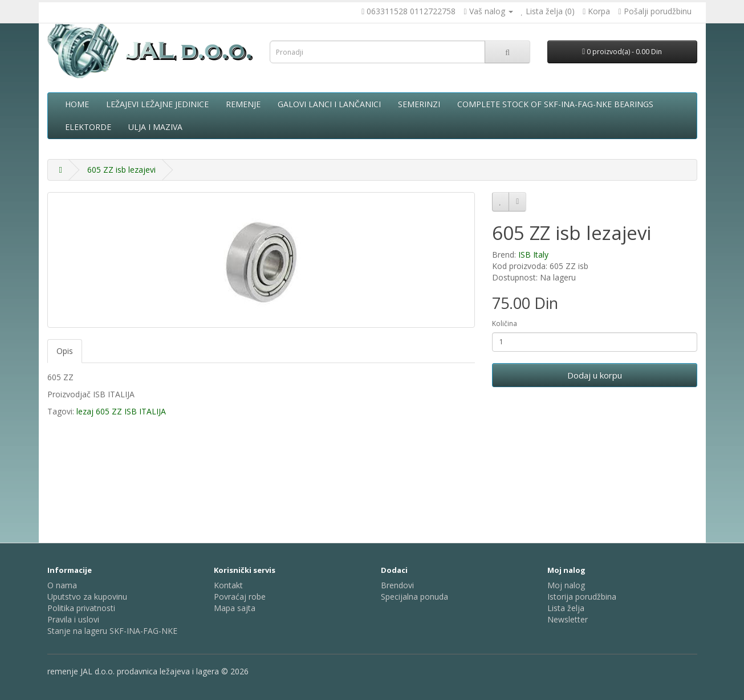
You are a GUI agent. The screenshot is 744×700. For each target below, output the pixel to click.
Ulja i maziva (155, 127)
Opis (65, 351)
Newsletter (568, 619)
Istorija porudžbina (582, 597)
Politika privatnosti (81, 608)
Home (77, 104)
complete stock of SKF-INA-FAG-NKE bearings (555, 104)
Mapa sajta (235, 608)
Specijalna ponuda (414, 597)
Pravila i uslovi (73, 619)
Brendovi (397, 585)
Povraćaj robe (240, 597)
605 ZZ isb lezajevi (121, 170)
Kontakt (228, 585)
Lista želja (566, 608)
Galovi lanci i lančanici (329, 104)
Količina (505, 323)
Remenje (243, 104)
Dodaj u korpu (595, 375)
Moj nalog (566, 585)
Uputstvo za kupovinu (87, 597)
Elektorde (88, 127)
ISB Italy (533, 255)
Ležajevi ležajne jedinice (157, 104)
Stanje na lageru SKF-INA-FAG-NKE (112, 631)
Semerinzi (419, 104)
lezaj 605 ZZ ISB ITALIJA (121, 411)
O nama (62, 585)
